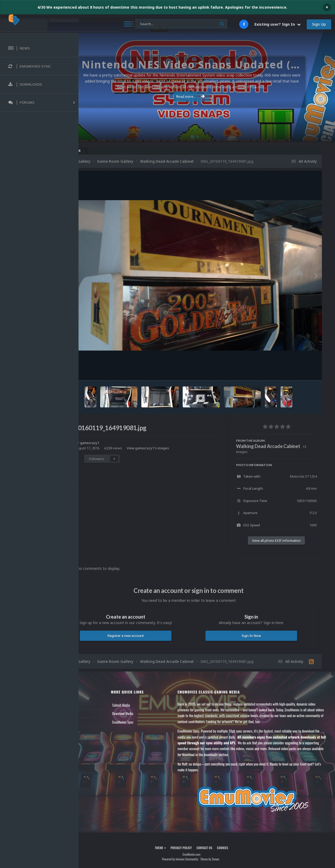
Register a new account (149, 641)
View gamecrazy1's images (178, 454)
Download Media (147, 723)
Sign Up (319, 24)
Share (102, 464)
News (91, 714)
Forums (92, 723)
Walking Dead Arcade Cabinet (268, 452)
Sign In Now (259, 641)
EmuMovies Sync (147, 731)
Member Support (98, 740)
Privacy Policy (196, 857)
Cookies (238, 857)
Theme (176, 857)
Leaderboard (96, 731)
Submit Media (145, 714)
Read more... (206, 96)
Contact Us (95, 748)
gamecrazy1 (121, 448)
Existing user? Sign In (278, 24)
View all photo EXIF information (276, 546)
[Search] (141, 24)
